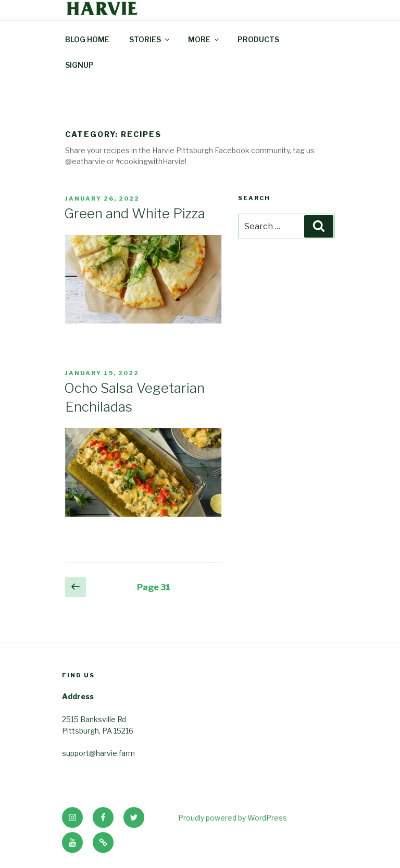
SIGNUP (79, 65)
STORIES (150, 39)
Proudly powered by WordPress (233, 818)
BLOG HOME (87, 39)
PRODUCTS (258, 39)
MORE (204, 39)
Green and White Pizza (135, 213)
